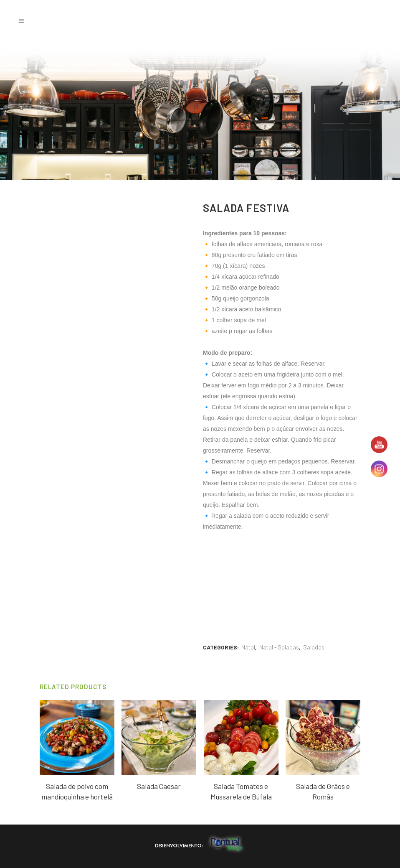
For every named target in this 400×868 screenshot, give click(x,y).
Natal (248, 647)
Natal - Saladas (279, 647)
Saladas (314, 647)
